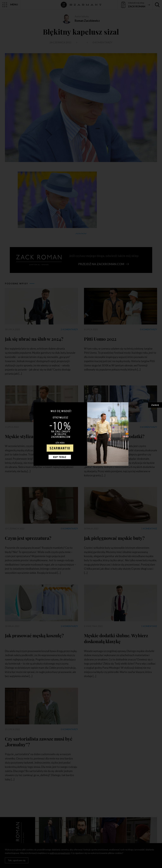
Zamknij (155, 405)
